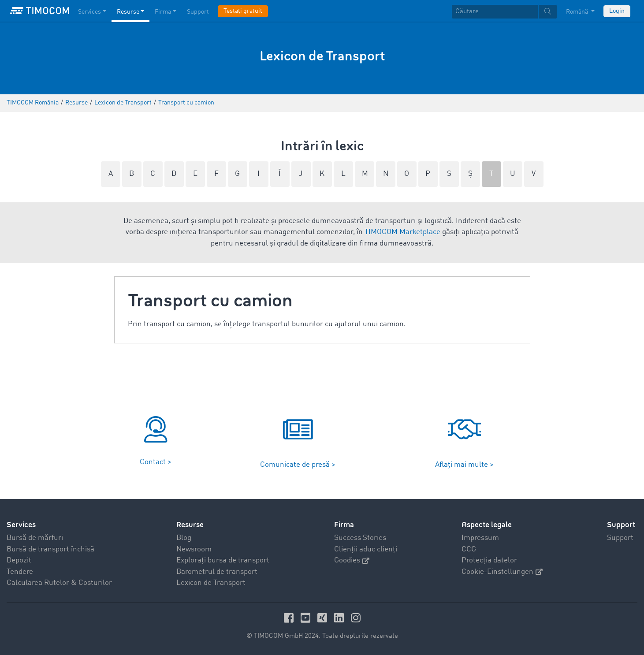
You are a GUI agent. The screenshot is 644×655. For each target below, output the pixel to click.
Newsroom (194, 549)
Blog (184, 538)
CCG (469, 549)
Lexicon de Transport (211, 583)
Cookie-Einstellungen (502, 572)
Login (617, 11)
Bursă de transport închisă (50, 549)
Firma (344, 525)
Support (620, 538)
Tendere (20, 572)
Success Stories (360, 538)
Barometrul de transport (217, 572)
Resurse (190, 525)
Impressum (480, 538)
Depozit (19, 560)
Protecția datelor (489, 560)
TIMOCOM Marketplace (402, 232)
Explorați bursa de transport (223, 560)
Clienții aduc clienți (366, 549)
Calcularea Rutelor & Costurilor (59, 583)
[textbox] (504, 12)
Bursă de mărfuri (35, 538)
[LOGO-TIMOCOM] (40, 11)
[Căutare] (495, 12)
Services (21, 525)
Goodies (352, 560)
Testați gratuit (243, 11)
